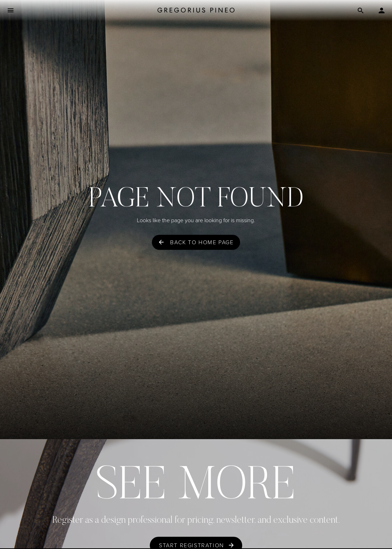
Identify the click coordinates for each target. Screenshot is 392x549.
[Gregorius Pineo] (196, 11)
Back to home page (202, 242)
